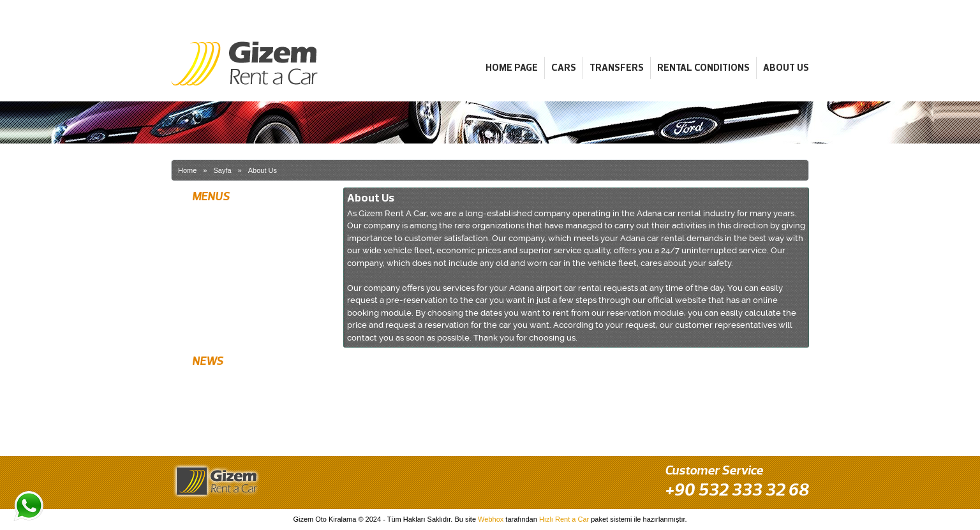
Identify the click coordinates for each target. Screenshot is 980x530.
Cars (564, 67)
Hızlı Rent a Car (564, 519)
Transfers (617, 67)
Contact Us (209, 330)
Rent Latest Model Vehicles (236, 405)
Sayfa (222, 170)
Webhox (491, 519)
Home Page (512, 67)
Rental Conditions (703, 67)
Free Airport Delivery (225, 383)
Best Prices (210, 427)
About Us (786, 67)
